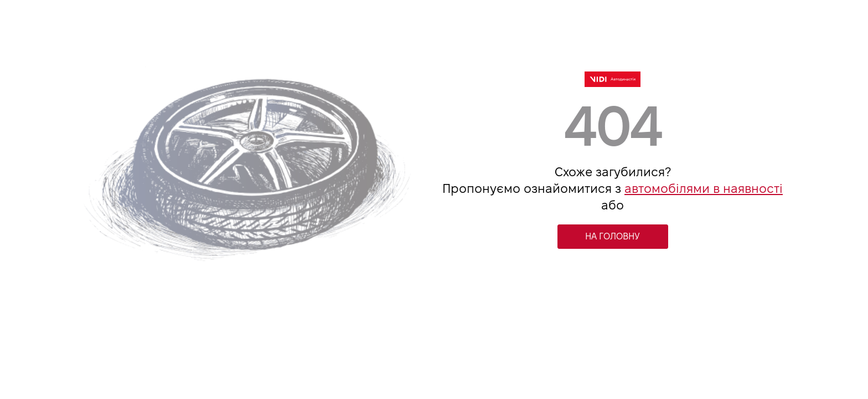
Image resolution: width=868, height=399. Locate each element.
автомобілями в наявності (704, 188)
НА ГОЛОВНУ (613, 236)
